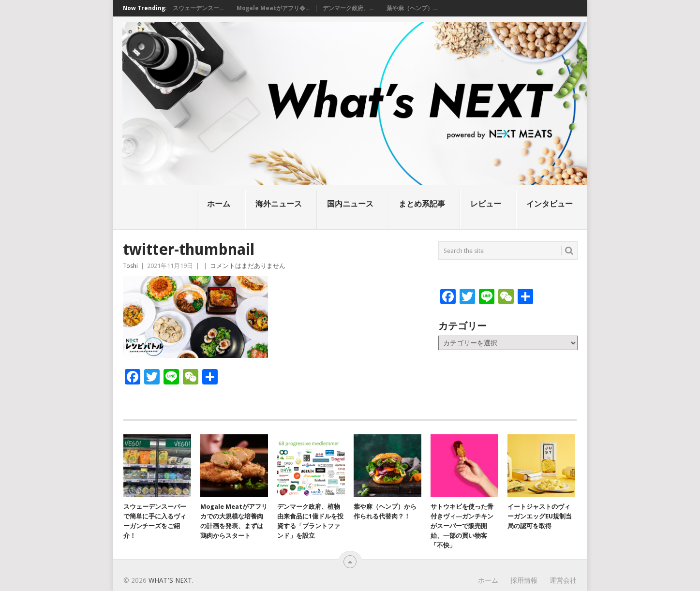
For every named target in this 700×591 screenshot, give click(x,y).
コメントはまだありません (248, 266)
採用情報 (524, 580)
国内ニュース (350, 204)
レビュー (486, 204)
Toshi (130, 266)
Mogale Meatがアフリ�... (273, 8)
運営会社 (563, 580)
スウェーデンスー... (198, 8)
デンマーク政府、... (348, 8)
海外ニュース (279, 204)
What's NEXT (170, 580)
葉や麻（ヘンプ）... (412, 8)
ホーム (219, 204)
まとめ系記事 (422, 204)
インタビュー (550, 204)
